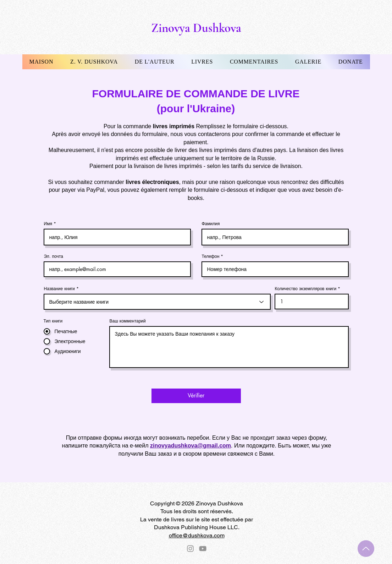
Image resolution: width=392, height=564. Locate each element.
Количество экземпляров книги (306, 289)
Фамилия (211, 224)
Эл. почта (54, 256)
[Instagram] (190, 549)
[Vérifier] (196, 396)
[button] (94, 62)
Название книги (59, 289)
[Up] (366, 549)
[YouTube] (203, 549)
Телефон (211, 256)
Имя (48, 224)
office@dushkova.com (197, 535)
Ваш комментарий (128, 321)
